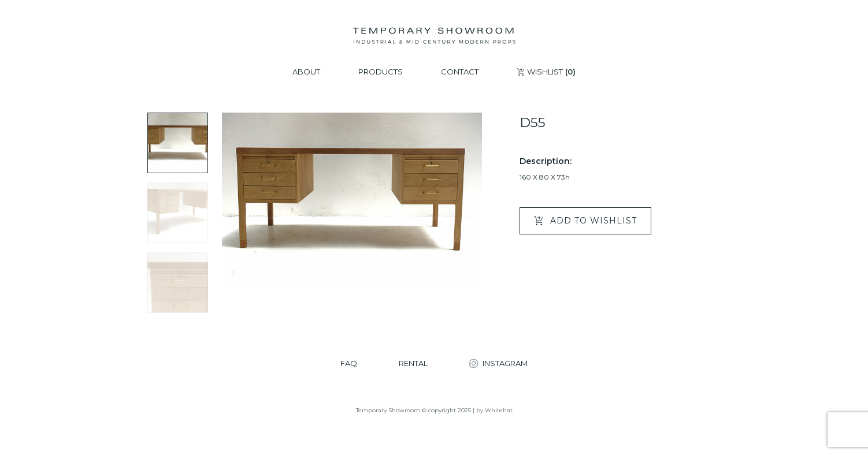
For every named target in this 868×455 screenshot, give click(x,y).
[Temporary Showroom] (434, 36)
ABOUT (306, 72)
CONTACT (460, 72)
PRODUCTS (381, 72)
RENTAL (413, 363)
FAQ (349, 363)
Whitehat (499, 410)
